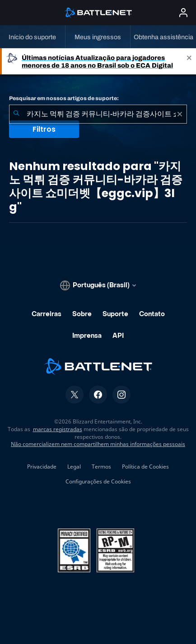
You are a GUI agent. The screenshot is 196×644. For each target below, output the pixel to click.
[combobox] (98, 114)
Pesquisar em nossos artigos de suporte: (64, 98)
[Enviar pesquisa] (16, 114)
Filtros (44, 129)
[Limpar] (180, 114)
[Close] (189, 61)
